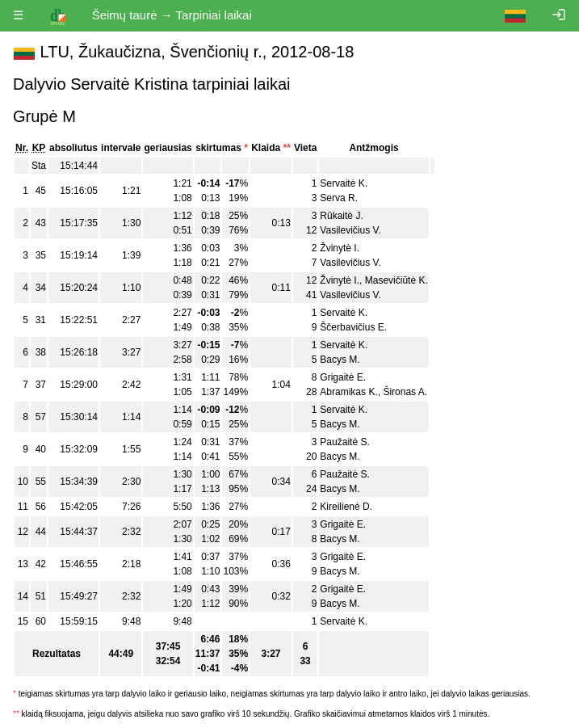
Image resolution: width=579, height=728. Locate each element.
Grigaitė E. (343, 377)
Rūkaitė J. (341, 216)
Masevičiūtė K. (396, 280)
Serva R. (339, 198)
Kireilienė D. (346, 507)
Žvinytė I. (340, 248)
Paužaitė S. (344, 442)
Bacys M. (340, 360)
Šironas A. (405, 392)
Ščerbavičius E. (353, 327)
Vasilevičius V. (350, 230)
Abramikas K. (348, 392)
